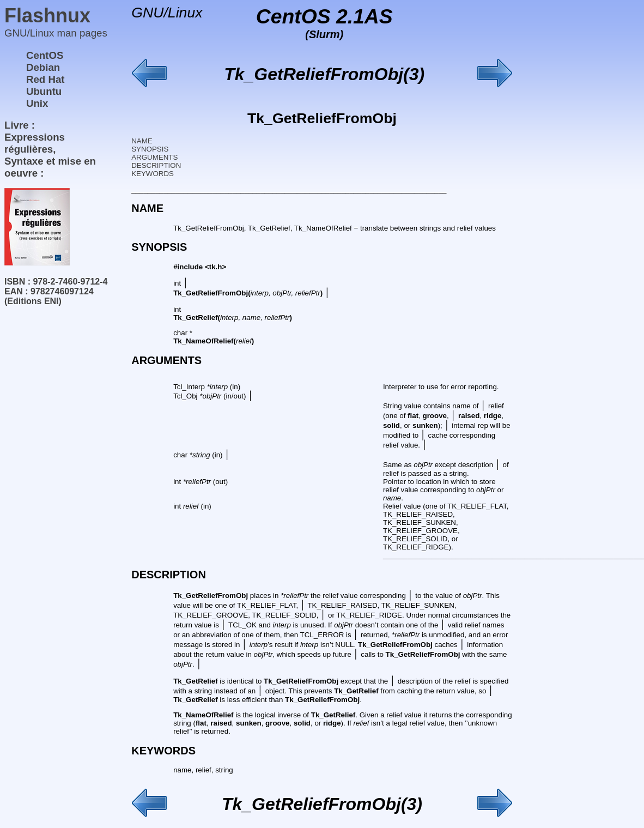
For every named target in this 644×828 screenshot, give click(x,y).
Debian (43, 67)
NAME (142, 141)
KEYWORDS (153, 174)
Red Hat (45, 79)
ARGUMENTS (154, 157)
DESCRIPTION (156, 165)
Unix (37, 103)
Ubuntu (44, 91)
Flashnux (47, 16)
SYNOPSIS (150, 149)
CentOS (45, 55)
